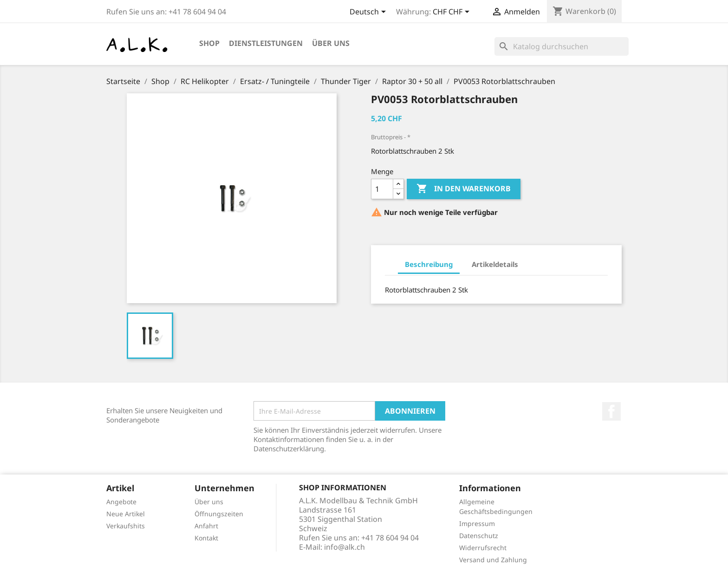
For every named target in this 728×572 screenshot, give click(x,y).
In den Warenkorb (464, 189)
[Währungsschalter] (453, 13)
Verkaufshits (126, 526)
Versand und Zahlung (493, 560)
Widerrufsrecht (483, 548)
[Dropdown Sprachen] (369, 13)
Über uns (331, 43)
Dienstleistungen (266, 43)
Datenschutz (479, 536)
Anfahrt (206, 526)
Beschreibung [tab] (429, 264)
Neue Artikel (126, 514)
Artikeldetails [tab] (495, 264)
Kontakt (206, 538)
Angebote (121, 502)
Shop (209, 43)
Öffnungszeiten (219, 514)
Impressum (477, 523)
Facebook (611, 411)
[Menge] (382, 189)
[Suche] (562, 46)
